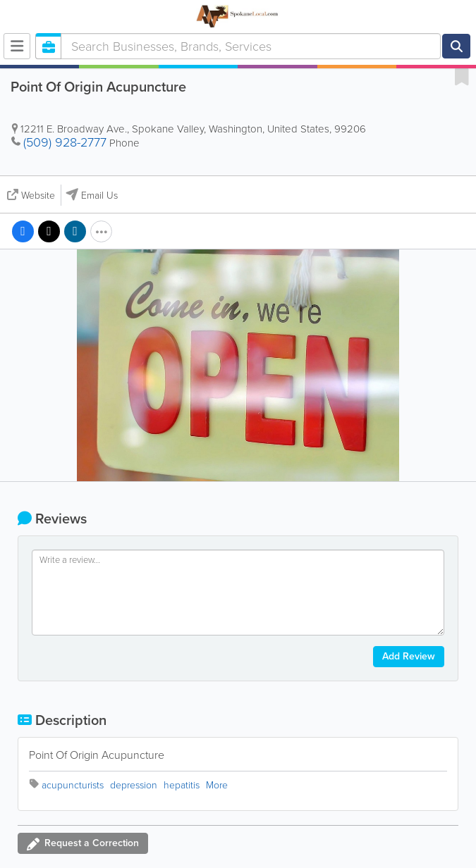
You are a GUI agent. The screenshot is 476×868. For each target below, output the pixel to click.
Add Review (409, 656)
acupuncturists (73, 785)
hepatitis (182, 785)
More (217, 785)
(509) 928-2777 (65, 142)
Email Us (99, 196)
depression (134, 785)
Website (38, 196)
